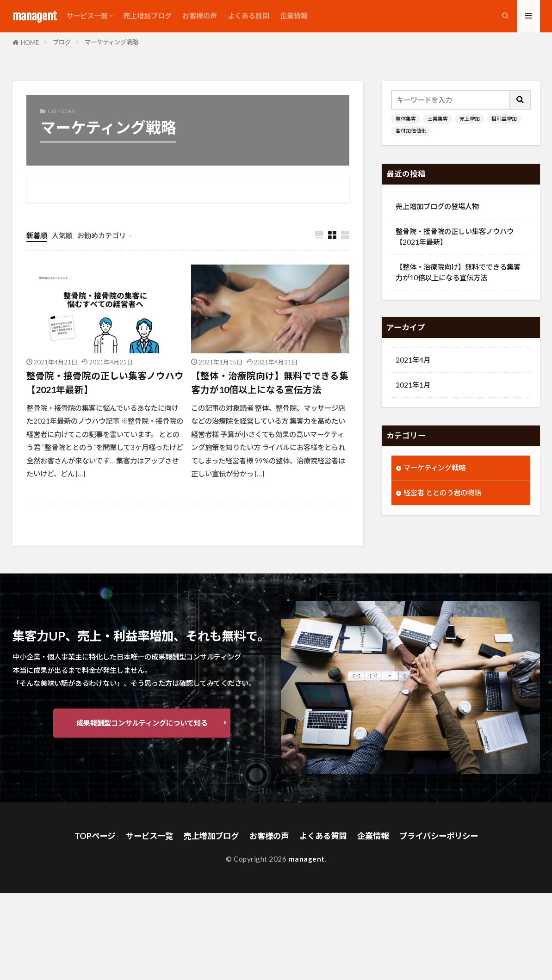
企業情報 (294, 16)
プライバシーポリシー (446, 837)
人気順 (62, 235)
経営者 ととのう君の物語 (442, 493)
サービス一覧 (87, 16)
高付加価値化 (411, 131)
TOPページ (86, 837)
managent (35, 16)
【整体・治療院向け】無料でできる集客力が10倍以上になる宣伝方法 (270, 383)
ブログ (62, 42)
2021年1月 (413, 386)
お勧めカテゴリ (102, 235)
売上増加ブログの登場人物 (437, 206)
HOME (30, 43)
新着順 (37, 235)
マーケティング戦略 (112, 42)
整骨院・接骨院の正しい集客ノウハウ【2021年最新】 (105, 383)
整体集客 (406, 119)
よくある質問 (248, 16)
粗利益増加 (504, 119)
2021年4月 (413, 361)
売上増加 (470, 119)
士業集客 (438, 119)
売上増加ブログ (147, 16)
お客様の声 (200, 16)
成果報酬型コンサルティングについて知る (142, 724)
